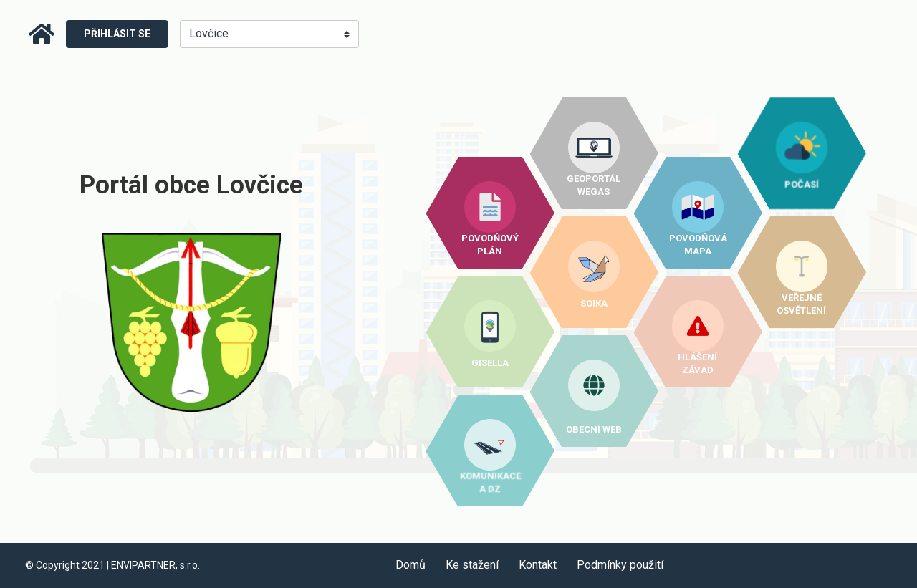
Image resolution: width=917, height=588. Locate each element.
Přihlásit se (117, 34)
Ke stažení (472, 565)
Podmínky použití (620, 565)
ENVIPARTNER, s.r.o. (155, 565)
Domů (411, 565)
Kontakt (538, 565)
